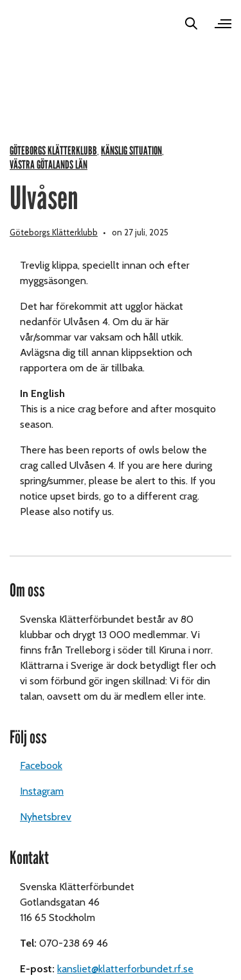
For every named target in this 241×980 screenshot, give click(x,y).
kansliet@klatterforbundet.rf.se (125, 969)
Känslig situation (131, 151)
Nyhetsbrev (46, 817)
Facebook (41, 765)
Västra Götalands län (49, 165)
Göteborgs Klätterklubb (54, 232)
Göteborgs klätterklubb (53, 151)
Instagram (42, 791)
